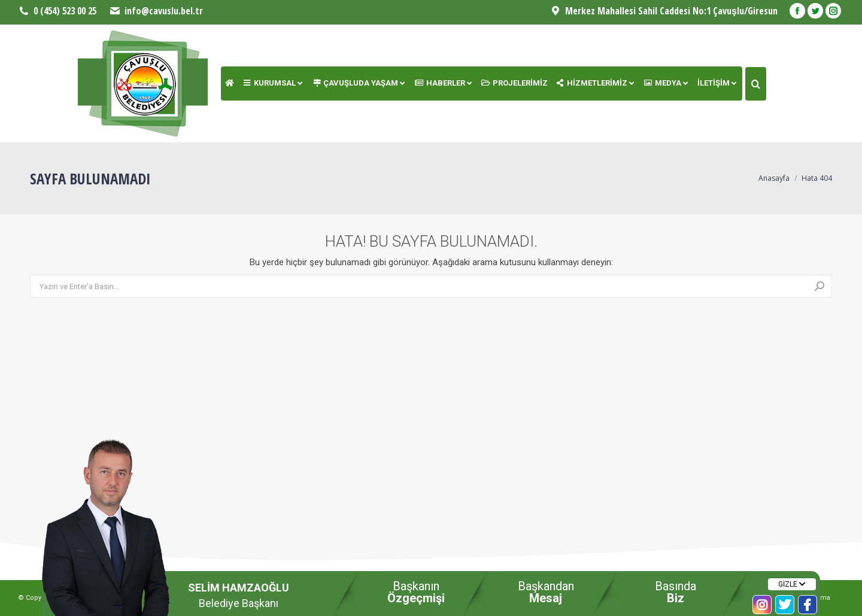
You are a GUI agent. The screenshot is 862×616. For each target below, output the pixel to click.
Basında (676, 592)
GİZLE (792, 584)
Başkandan (546, 592)
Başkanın (416, 592)
